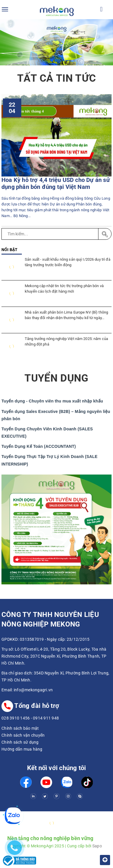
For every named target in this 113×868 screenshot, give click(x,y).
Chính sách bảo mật (20, 728)
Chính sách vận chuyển (23, 735)
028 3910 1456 (16, 718)
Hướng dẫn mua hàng (22, 749)
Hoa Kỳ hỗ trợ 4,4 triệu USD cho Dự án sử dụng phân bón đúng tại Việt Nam (56, 184)
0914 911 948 (46, 718)
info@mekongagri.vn (33, 690)
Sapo (97, 846)
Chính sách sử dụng (20, 742)
